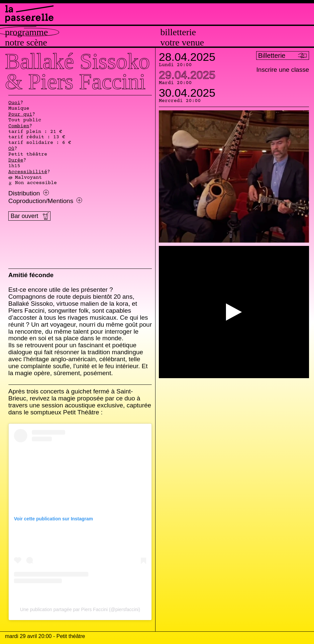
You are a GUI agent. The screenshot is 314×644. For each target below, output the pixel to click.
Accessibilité (28, 172)
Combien (19, 126)
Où (11, 149)
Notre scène (26, 43)
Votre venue (182, 43)
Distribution (29, 193)
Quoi (14, 103)
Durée (16, 161)
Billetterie (178, 32)
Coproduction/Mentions (45, 201)
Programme (26, 32)
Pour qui (20, 115)
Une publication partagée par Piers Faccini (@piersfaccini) (80, 609)
